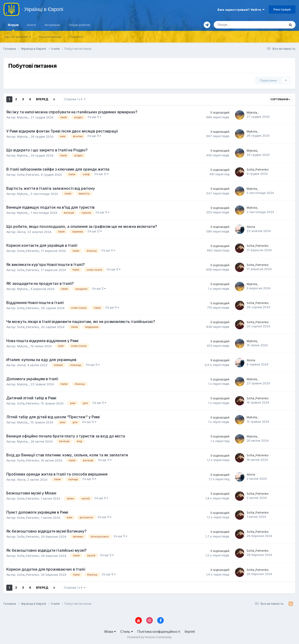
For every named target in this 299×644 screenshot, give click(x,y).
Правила (77, 37)
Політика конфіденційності (159, 631)
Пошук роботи (79, 25)
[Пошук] (234, 25)
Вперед (42, 99)
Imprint (190, 631)
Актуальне (52, 25)
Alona (21, 232)
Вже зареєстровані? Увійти (241, 10)
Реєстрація (282, 9)
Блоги (32, 25)
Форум (13, 27)
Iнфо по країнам (17, 37)
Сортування (280, 99)
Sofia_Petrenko (28, 175)
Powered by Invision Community (149, 637)
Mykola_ (23, 117)
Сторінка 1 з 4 (75, 99)
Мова (110, 631)
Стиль (127, 631)
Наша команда (50, 37)
